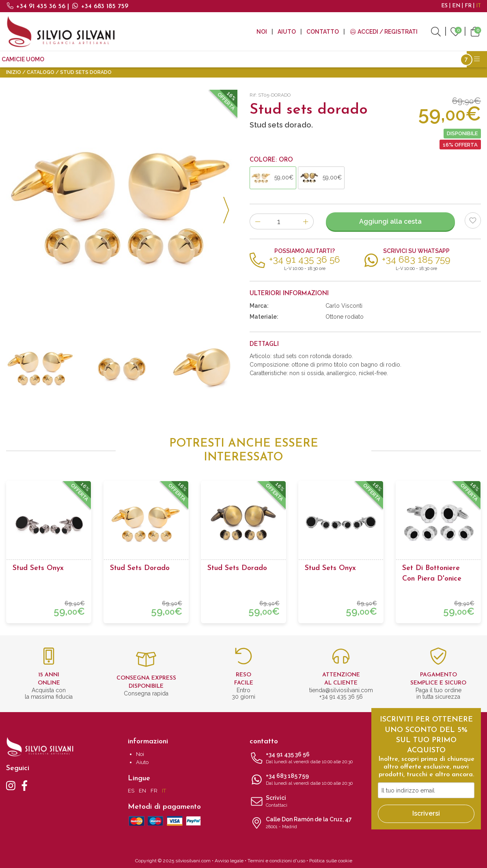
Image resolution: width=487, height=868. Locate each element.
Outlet (257, 59)
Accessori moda (174, 59)
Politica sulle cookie (331, 861)
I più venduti (296, 59)
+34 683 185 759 (100, 6)
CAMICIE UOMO (23, 59)
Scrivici (304, 802)
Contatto (323, 32)
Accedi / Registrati (384, 32)
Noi (262, 32)
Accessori (222, 59)
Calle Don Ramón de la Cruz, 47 (304, 823)
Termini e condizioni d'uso (276, 861)
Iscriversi (426, 813)
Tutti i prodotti (349, 59)
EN (456, 6)
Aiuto (287, 32)
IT (478, 6)
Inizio (14, 72)
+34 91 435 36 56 (37, 6)
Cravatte (66, 59)
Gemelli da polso (114, 59)
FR (468, 6)
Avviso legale (229, 861)
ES (444, 6)
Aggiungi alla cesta (390, 221)
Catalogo (41, 72)
